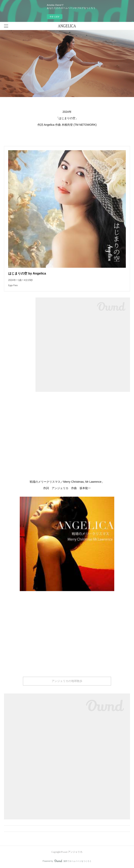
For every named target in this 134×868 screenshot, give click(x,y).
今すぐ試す (55, 17)
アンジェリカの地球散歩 (67, 681)
